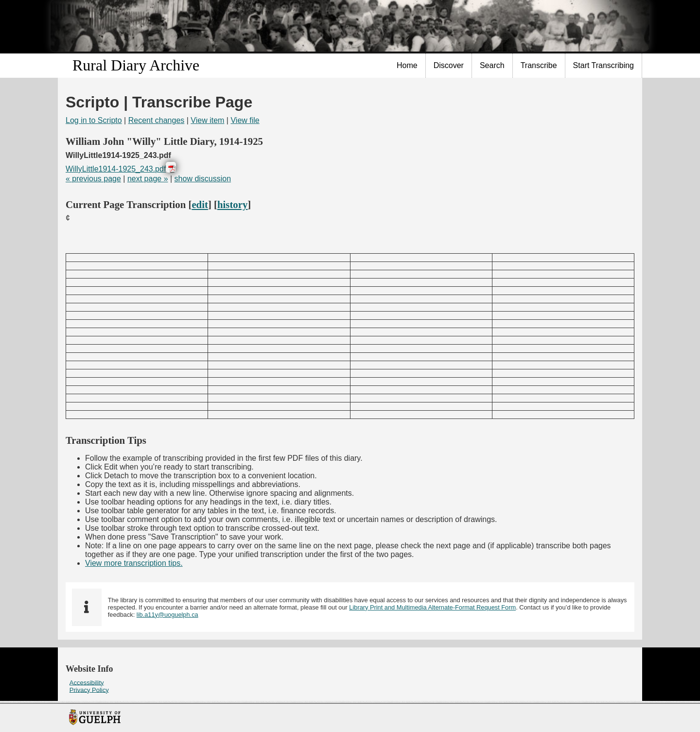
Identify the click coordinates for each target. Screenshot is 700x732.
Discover (449, 65)
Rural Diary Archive (136, 65)
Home (407, 65)
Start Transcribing (604, 65)
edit (200, 204)
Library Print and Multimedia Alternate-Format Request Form (432, 607)
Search (492, 65)
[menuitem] (407, 66)
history (232, 204)
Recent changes (157, 120)
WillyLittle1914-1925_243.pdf (116, 169)
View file (245, 120)
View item (207, 120)
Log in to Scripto (94, 120)
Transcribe (539, 65)
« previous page (93, 179)
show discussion (203, 179)
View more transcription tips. (134, 563)
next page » (148, 179)
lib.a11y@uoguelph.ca (167, 615)
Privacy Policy (89, 689)
